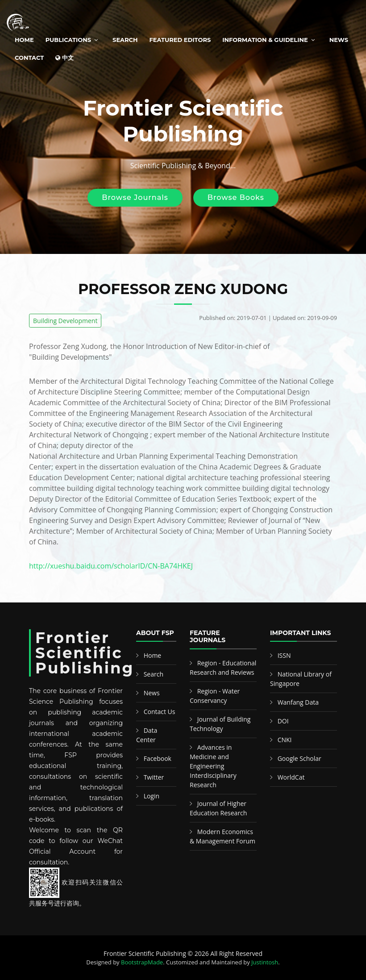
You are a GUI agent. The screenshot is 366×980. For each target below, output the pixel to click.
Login (152, 796)
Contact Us (160, 712)
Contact (29, 58)
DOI (283, 721)
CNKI (285, 740)
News (339, 40)
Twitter (154, 777)
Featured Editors (180, 40)
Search (125, 40)
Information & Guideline (265, 40)
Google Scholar (299, 758)
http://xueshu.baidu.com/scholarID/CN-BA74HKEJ (111, 566)
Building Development (65, 321)
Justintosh (265, 962)
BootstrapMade (142, 962)
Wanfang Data (298, 702)
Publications (68, 40)
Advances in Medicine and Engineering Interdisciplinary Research (213, 766)
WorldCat (291, 777)
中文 (64, 58)
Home (24, 40)
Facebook (158, 758)
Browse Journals (135, 197)
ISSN (284, 655)
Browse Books (236, 197)
